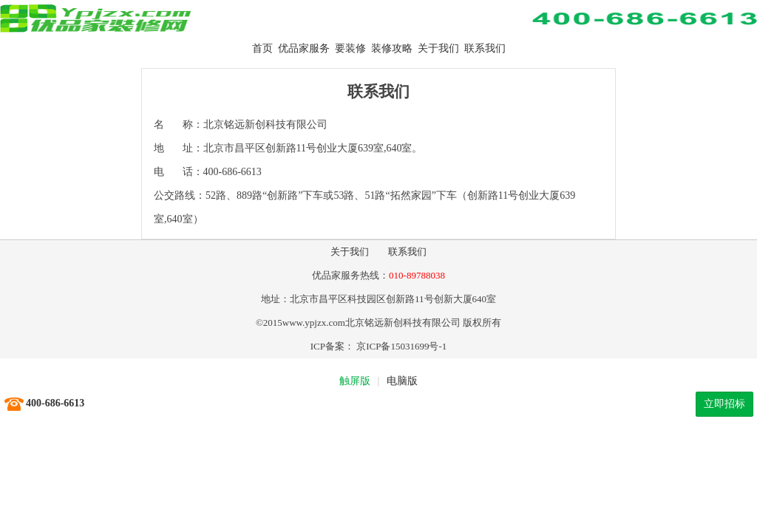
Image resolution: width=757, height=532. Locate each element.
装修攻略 (392, 48)
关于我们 (438, 48)
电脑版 (402, 381)
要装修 (350, 48)
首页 (262, 48)
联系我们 (485, 48)
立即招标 (724, 404)
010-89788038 (417, 275)
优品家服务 (304, 48)
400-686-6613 (55, 403)
